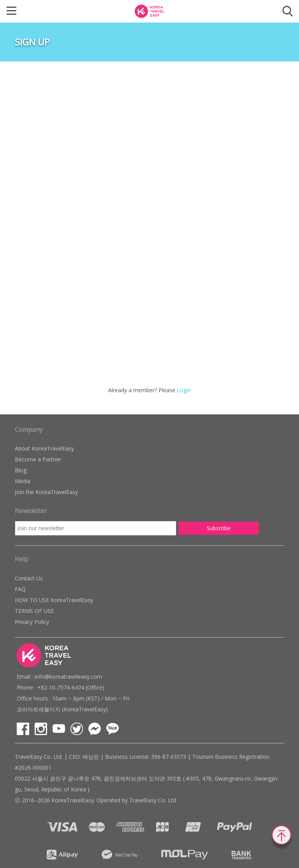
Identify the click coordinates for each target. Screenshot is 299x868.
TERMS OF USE (34, 611)
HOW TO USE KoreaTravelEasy (54, 600)
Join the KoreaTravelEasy (46, 492)
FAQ (20, 589)
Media (23, 481)
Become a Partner (38, 459)
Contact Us (29, 578)
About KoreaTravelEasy (44, 448)
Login (184, 390)
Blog (21, 470)
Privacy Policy (32, 622)
